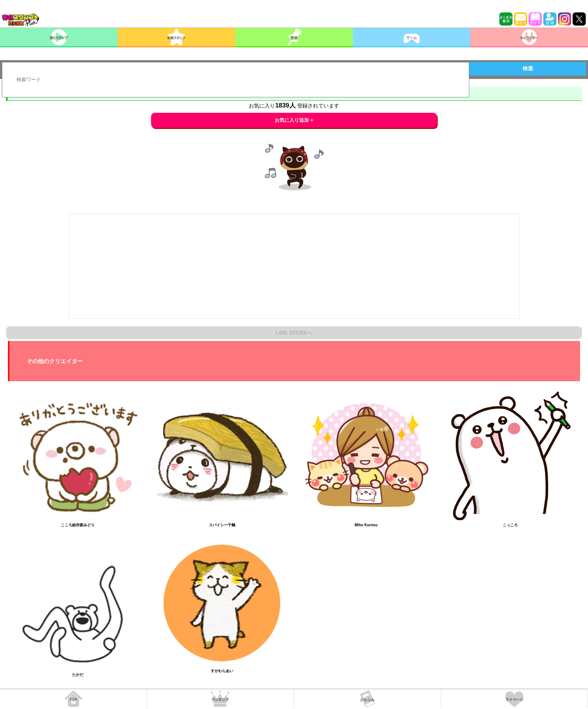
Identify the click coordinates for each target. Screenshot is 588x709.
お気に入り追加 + (294, 120)
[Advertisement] (294, 266)
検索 (528, 68)
